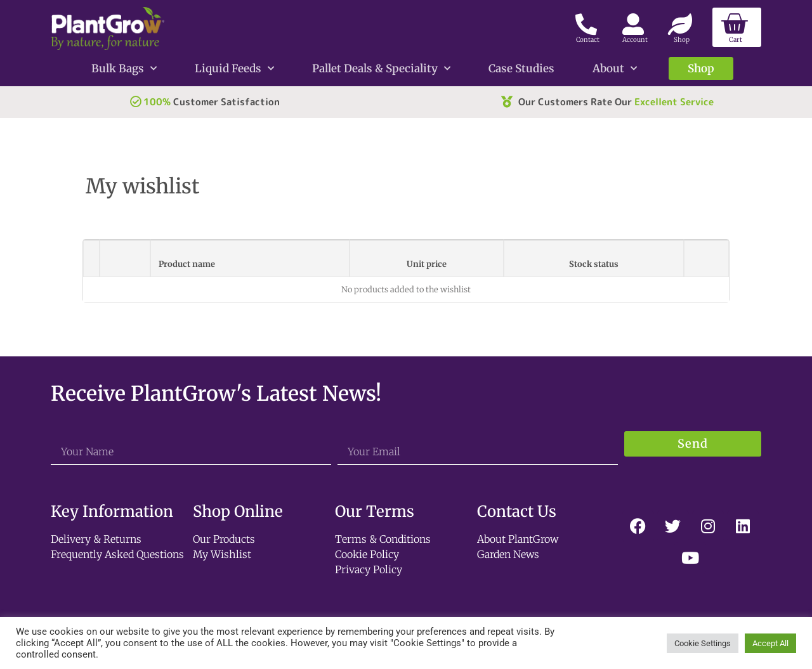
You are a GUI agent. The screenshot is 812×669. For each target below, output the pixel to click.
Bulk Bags (124, 68)
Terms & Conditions (383, 539)
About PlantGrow (518, 539)
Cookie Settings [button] (703, 643)
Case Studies (521, 68)
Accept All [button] (770, 643)
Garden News (508, 554)
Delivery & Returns (96, 539)
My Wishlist (222, 554)
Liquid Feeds (234, 68)
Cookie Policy (367, 554)
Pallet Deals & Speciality (381, 68)
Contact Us (517, 511)
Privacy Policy (369, 569)
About (615, 68)
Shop (701, 68)
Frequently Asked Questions (117, 554)
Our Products (224, 539)
